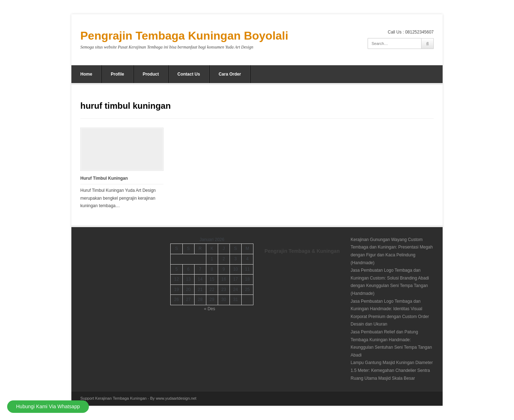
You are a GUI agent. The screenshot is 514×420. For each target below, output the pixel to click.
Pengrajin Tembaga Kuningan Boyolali (184, 36)
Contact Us (189, 74)
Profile (117, 74)
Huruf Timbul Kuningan (104, 178)
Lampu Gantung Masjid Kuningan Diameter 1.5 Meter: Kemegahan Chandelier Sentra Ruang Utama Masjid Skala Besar (392, 370)
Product (151, 74)
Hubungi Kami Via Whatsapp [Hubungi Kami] (48, 406)
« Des (209, 309)
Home (86, 74)
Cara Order (230, 74)
